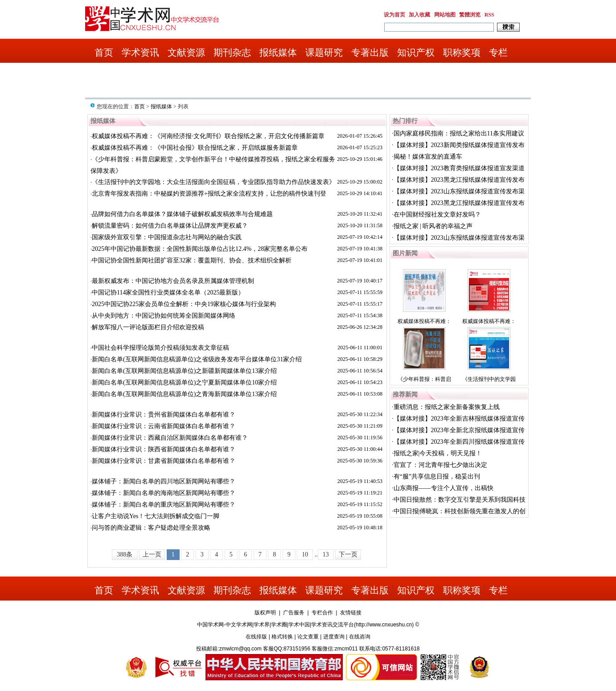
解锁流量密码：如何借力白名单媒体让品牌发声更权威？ (170, 226)
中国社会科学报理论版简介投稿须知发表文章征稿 (160, 348)
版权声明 (265, 613)
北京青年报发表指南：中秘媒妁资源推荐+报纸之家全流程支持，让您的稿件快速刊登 (209, 194)
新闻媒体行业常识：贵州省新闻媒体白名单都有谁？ (164, 415)
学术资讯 (140, 53)
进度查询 (334, 637)
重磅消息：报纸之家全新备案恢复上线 (447, 407)
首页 (104, 53)
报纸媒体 (278, 53)
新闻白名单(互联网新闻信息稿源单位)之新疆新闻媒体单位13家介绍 (184, 371)
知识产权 (416, 53)
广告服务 (294, 613)
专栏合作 (322, 613)
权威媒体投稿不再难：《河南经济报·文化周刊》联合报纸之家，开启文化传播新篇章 (208, 136)
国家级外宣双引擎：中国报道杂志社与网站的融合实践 (167, 237)
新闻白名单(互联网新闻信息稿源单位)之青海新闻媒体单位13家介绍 (184, 394)
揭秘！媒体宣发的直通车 (428, 157)
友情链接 (351, 613)
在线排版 (256, 637)
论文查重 (308, 637)
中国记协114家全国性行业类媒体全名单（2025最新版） (168, 292)
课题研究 (324, 53)
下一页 (348, 554)
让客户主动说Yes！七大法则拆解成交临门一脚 (156, 516)
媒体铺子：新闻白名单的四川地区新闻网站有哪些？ (164, 481)
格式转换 (282, 637)
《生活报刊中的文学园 (489, 379)
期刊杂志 (232, 53)
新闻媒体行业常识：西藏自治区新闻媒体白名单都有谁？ (170, 438)
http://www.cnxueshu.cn (384, 625)
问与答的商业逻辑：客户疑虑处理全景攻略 (151, 528)
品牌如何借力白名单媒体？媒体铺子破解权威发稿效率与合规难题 (182, 214)
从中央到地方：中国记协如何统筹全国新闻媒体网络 (164, 316)
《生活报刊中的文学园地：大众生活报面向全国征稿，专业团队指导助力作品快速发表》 (214, 182)
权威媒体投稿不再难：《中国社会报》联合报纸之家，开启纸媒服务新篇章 (195, 148)
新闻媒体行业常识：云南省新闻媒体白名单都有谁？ (164, 426)
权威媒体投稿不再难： (424, 321)
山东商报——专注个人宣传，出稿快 (444, 488)
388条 (125, 554)
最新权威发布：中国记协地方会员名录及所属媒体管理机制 (173, 281)
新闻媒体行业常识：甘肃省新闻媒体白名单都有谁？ (164, 461)
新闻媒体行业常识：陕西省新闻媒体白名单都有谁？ (164, 449)
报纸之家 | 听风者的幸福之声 (433, 226)
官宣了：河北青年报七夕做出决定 (440, 465)
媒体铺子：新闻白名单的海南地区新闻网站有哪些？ (164, 493)
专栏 (498, 53)
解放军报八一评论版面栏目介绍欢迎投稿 (148, 327)
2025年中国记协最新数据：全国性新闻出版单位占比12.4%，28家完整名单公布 (200, 249)
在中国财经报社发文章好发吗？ (437, 215)
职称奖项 (462, 53)
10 (305, 554)
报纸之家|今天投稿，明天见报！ (438, 453)
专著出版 (370, 53)
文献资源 (186, 53)
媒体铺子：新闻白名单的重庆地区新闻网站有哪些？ (164, 505)
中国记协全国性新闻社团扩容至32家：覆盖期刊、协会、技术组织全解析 (192, 260)
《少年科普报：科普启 (424, 379)
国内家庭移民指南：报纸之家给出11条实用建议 (459, 133)
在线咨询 (360, 637)
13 (326, 554)
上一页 (152, 554)
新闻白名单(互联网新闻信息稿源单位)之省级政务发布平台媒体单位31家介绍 (197, 359)
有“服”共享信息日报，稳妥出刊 (437, 476)
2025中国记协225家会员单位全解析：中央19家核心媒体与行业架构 (184, 304)
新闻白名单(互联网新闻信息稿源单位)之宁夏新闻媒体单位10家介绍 (184, 382)
